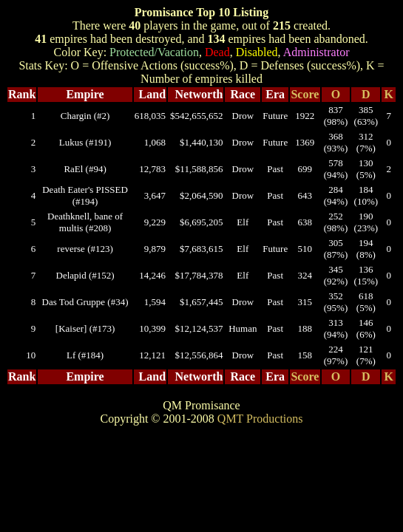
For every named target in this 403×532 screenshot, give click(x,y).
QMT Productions (260, 419)
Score (305, 94)
